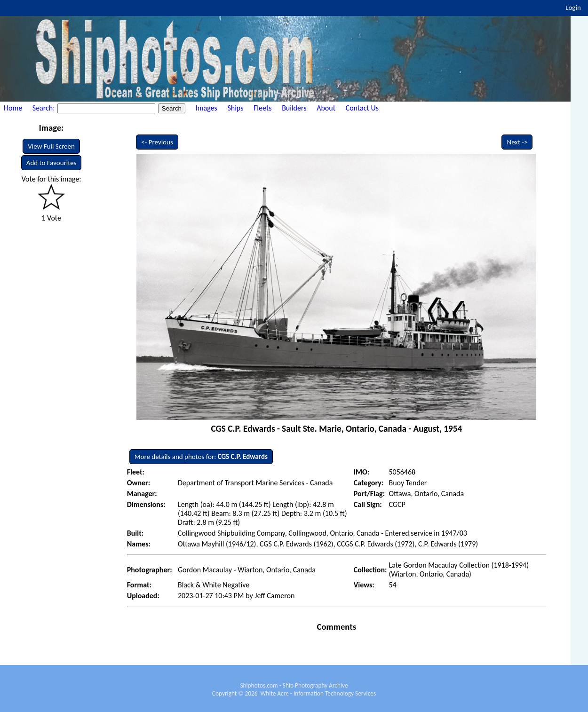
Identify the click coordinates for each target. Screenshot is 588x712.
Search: (44, 108)
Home (13, 108)
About (326, 108)
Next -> (517, 142)
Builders (294, 108)
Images (207, 108)
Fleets (262, 108)
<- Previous (157, 142)
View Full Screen (51, 146)
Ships (235, 108)
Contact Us (362, 108)
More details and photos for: (201, 457)
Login (573, 8)
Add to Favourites (52, 163)
